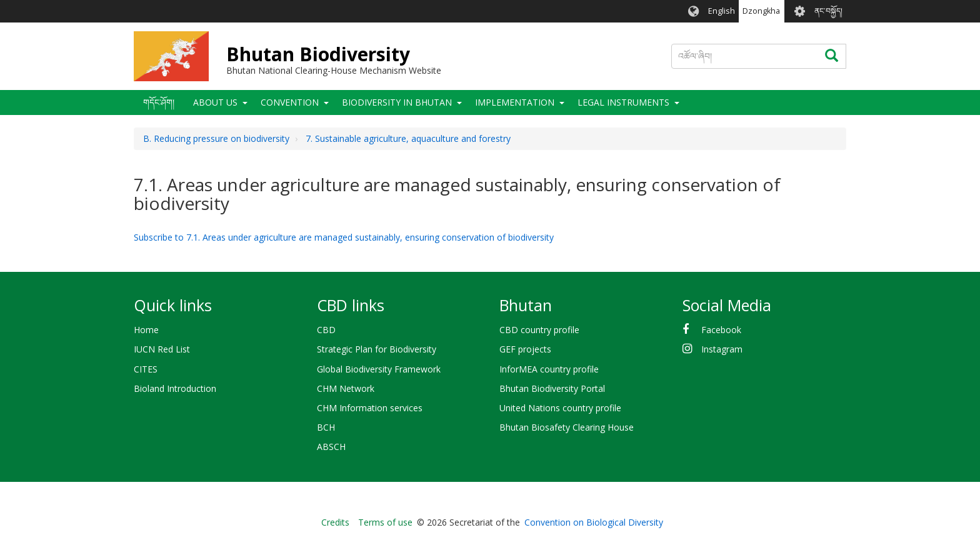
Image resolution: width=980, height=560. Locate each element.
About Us (215, 102)
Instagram (722, 349)
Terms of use (385, 522)
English (722, 11)
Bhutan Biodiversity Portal (552, 388)
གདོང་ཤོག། (159, 102)
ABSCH (331, 447)
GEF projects (525, 349)
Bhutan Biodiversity (318, 54)
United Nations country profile (560, 408)
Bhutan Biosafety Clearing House (567, 427)
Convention (290, 102)
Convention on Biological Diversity (594, 522)
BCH (326, 427)
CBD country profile (539, 330)
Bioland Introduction (175, 388)
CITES (146, 369)
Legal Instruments (623, 102)
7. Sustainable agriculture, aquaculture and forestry (408, 138)
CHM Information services (370, 408)
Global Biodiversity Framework (379, 369)
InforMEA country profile (549, 369)
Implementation (515, 102)
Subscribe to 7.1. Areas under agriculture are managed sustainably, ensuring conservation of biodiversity (344, 237)
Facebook (721, 330)
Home (146, 330)
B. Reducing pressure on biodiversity (216, 138)
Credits (335, 522)
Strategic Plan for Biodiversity (377, 349)
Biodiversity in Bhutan (397, 102)
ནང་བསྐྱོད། (828, 11)
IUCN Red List (162, 349)
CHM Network (346, 388)
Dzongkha (761, 11)
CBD (326, 330)
